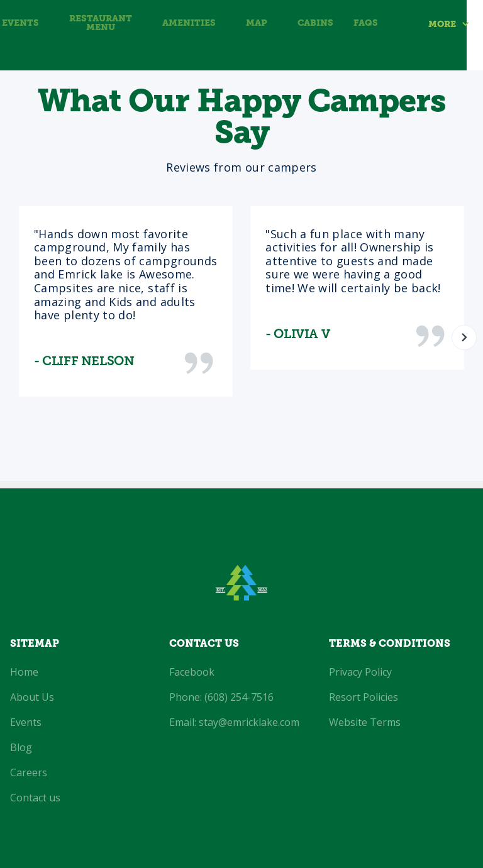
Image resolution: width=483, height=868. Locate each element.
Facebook (192, 672)
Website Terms (365, 722)
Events (20, 24)
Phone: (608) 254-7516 (221, 697)
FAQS (366, 24)
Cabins (315, 24)
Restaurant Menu (101, 24)
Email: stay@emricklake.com (234, 722)
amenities (189, 24)
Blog (21, 747)
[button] (455, 24)
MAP (257, 24)
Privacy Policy (360, 672)
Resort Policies (364, 697)
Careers (29, 772)
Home (24, 672)
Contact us (35, 798)
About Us (32, 697)
